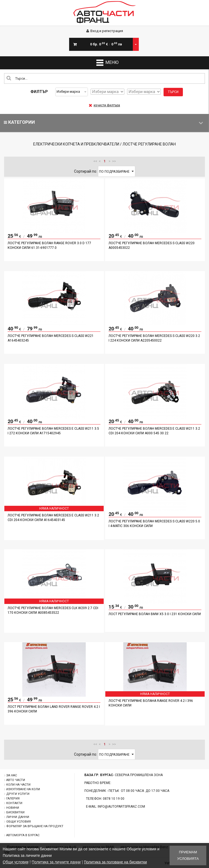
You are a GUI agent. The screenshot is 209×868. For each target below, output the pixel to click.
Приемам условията (188, 855)
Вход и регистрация (105, 31)
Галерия (13, 799)
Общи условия (19, 822)
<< (95, 161)
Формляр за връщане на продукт (35, 826)
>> (114, 161)
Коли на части (18, 785)
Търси (173, 92)
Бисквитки (15, 812)
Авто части (16, 780)
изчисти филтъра (104, 105)
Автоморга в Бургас (23, 835)
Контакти (14, 803)
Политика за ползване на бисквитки (115, 862)
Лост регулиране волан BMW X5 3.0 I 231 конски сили (155, 614)
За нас (12, 775)
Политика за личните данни (56, 862)
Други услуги (18, 794)
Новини (13, 808)
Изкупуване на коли (23, 789)
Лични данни (18, 817)
